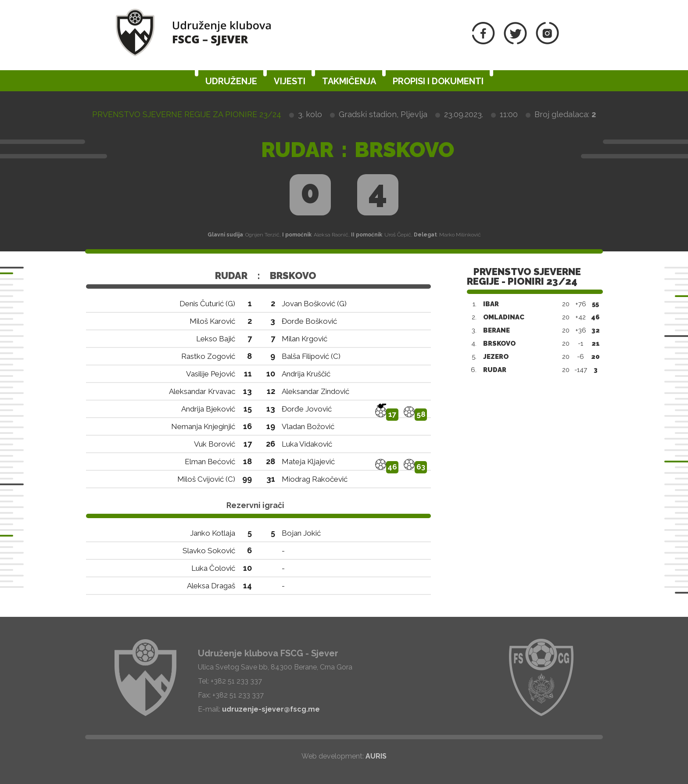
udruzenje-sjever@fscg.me (271, 709)
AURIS (376, 756)
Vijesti (290, 81)
